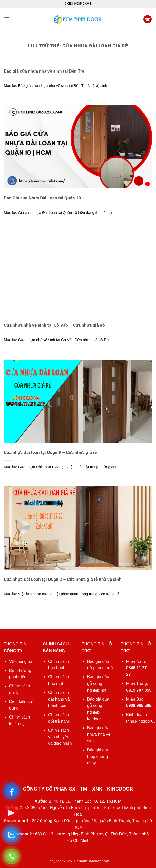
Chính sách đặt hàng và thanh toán (59, 699)
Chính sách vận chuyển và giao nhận (60, 737)
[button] (7, 19)
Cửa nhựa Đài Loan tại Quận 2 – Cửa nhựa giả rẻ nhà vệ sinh (63, 579)
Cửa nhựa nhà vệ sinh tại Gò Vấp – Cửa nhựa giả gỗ (54, 325)
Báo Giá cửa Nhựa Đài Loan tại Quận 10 (42, 198)
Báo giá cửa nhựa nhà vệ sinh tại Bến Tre (44, 71)
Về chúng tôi (21, 661)
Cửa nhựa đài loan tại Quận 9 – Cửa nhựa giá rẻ (50, 452)
